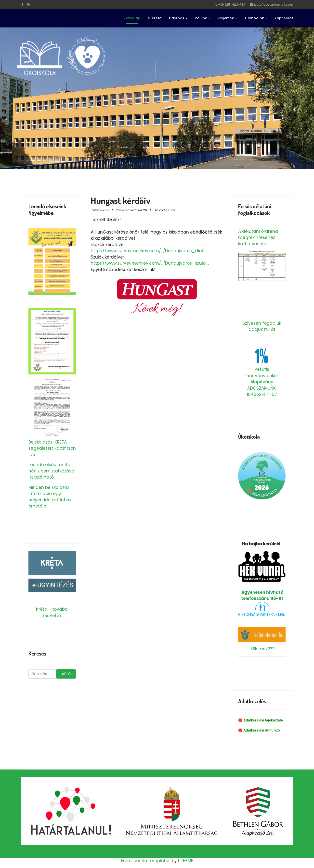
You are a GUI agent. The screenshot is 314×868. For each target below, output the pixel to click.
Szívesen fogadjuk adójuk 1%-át (262, 326)
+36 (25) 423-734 (232, 5)
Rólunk (201, 18)
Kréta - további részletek (52, 612)
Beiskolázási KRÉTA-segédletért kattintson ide (52, 448)
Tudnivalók (254, 18)
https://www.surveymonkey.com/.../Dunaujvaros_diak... (148, 251)
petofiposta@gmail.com (274, 5)
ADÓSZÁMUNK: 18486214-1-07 (262, 391)
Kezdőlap (132, 18)
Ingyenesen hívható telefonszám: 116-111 (262, 576)
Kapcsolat (284, 18)
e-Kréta (155, 18)
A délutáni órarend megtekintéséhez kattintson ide (258, 238)
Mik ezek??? (262, 649)
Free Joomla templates (146, 861)
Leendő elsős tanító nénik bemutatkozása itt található (51, 471)
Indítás (66, 674)
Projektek (226, 18)
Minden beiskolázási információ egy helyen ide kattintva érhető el (50, 497)
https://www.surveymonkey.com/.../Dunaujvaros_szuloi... (150, 263)
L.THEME (186, 861)
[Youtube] (28, 4)
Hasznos (177, 18)
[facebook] (22, 4)
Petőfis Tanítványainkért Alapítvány (262, 376)
